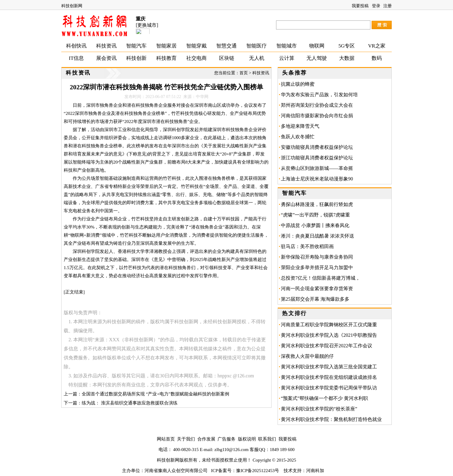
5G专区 (347, 46)
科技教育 (166, 58)
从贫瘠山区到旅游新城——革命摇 (317, 168)
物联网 (317, 46)
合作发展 (206, 439)
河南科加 (315, 471)
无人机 (257, 58)
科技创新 (136, 58)
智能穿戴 (196, 46)
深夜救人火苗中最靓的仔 (307, 356)
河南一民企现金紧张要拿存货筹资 (317, 289)
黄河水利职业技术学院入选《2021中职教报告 (329, 335)
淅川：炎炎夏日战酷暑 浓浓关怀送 (318, 236)
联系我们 (267, 439)
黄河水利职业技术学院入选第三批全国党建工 (329, 367)
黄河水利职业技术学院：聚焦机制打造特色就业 (331, 419)
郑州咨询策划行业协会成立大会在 (317, 105)
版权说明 (247, 439)
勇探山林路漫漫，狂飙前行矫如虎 (317, 204)
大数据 (347, 58)
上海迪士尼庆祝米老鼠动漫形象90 (317, 179)
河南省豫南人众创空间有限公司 (176, 471)
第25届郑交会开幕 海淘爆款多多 (315, 299)
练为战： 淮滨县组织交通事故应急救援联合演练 (130, 403)
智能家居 (166, 46)
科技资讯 (106, 46)
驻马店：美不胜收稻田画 (310, 246)
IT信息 (76, 58)
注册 (388, 6)
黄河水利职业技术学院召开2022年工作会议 (327, 346)
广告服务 (227, 439)
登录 (376, 6)
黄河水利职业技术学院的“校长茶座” (319, 409)
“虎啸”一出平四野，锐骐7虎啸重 (315, 215)
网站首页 (166, 439)
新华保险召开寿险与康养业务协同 (317, 257)
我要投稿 (360, 6)
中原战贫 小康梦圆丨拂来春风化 (315, 225)
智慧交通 (227, 46)
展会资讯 (106, 58)
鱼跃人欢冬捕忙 (298, 137)
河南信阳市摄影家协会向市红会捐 (317, 116)
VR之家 (377, 46)
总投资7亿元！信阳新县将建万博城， (321, 278)
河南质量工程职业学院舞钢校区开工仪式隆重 (329, 325)
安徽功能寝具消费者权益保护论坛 (317, 147)
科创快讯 (76, 46)
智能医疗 (257, 46)
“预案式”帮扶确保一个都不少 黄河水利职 (324, 398)
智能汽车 (136, 46)
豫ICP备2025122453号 (258, 471)
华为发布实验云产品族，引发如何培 (319, 95)
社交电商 (196, 58)
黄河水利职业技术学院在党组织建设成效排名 (329, 377)
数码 (377, 58)
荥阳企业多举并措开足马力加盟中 (317, 267)
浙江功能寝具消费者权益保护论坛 (317, 158)
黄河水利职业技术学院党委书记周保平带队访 (329, 388)
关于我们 (186, 439)
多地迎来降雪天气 (300, 126)
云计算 (287, 58)
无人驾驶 (317, 58)
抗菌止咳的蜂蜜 (298, 84)
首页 (244, 73)
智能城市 (287, 46)
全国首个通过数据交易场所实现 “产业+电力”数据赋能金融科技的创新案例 (155, 394)
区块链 (227, 58)
